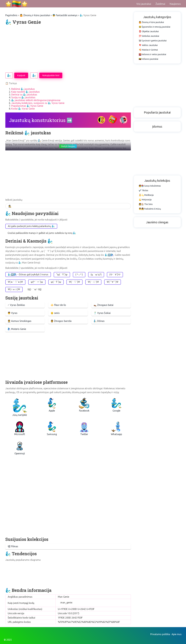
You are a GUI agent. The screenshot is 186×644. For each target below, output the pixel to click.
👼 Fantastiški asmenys (65, 15)
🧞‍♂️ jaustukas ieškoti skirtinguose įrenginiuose (36, 100)
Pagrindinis (11, 15)
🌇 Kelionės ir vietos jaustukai (152, 54)
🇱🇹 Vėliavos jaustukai (148, 59)
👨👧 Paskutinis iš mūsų (150, 209)
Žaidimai (160, 4)
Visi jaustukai (144, 4)
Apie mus (177, 634)
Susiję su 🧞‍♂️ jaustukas (23, 97)
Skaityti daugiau (68, 146)
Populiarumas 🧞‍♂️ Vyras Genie (27, 106)
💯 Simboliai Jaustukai (149, 36)
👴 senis (55, 313)
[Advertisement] (68, 49)
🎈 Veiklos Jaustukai (148, 45)
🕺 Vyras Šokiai (102, 313)
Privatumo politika (160, 634)
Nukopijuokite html (51, 75)
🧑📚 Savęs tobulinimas (150, 186)
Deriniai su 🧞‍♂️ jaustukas (24, 95)
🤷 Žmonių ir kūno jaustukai (35, 15)
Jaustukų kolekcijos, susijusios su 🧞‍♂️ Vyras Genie (38, 103)
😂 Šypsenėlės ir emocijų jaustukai (154, 27)
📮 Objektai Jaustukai (149, 31)
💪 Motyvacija (145, 200)
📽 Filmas (13, 546)
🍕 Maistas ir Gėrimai (148, 50)
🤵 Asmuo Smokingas (19, 321)
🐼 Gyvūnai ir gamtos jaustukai (153, 41)
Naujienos (175, 4)
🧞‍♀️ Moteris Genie (17, 329)
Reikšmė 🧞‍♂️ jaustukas (23, 89)
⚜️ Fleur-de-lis (58, 305)
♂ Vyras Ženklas (16, 305)
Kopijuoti (21, 75)
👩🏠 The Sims (146, 204)
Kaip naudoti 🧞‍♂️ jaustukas (25, 92)
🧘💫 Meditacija (146, 195)
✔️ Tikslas (143, 190)
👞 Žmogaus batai (104, 305)
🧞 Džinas (99, 321)
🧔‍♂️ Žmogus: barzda (61, 321)
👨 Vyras (12, 313)
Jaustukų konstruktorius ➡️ (41, 120)
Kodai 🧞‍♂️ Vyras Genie (23, 109)
